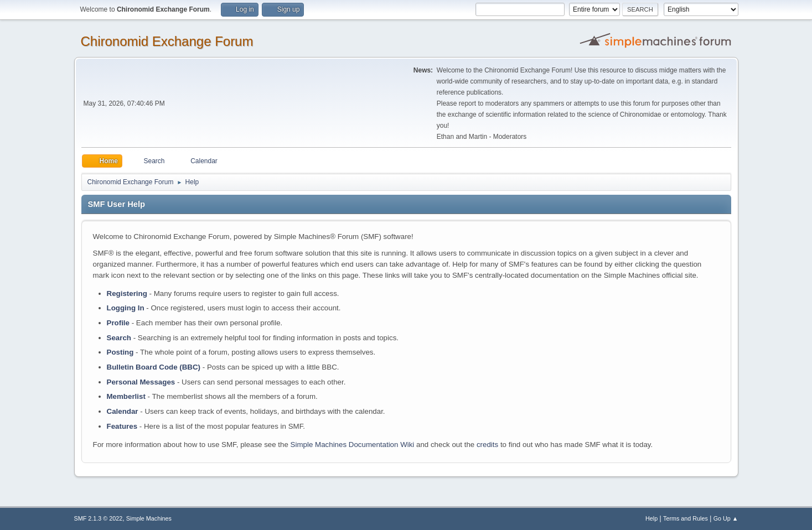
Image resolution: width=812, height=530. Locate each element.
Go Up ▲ (726, 518)
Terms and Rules (686, 518)
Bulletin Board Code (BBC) (154, 367)
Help (651, 518)
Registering (127, 293)
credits (487, 445)
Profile (118, 323)
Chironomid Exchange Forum (167, 41)
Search (119, 338)
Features (122, 426)
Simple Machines (149, 518)
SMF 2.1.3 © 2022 (99, 518)
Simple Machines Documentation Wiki (353, 445)
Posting (120, 352)
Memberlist (126, 396)
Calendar (123, 411)
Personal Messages (141, 382)
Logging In (126, 308)
